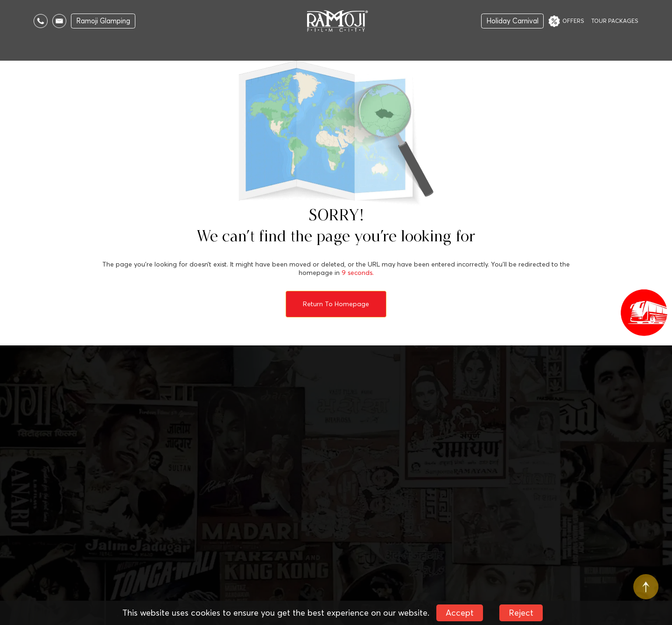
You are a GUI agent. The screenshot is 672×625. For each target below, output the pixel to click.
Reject (521, 613)
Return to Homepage (336, 304)
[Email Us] (59, 21)
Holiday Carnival (512, 21)
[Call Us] (41, 21)
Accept (460, 613)
